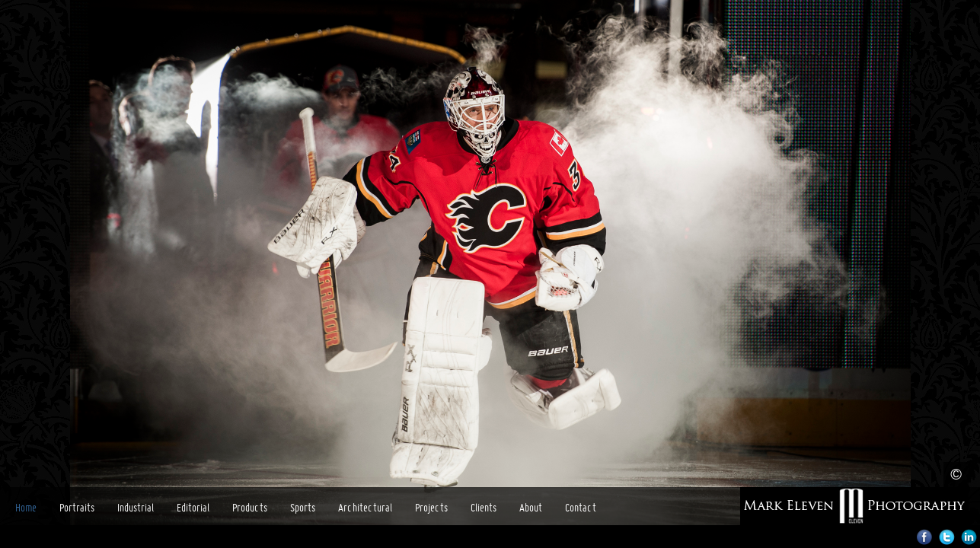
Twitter (947, 537)
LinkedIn (969, 537)
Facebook (925, 537)
